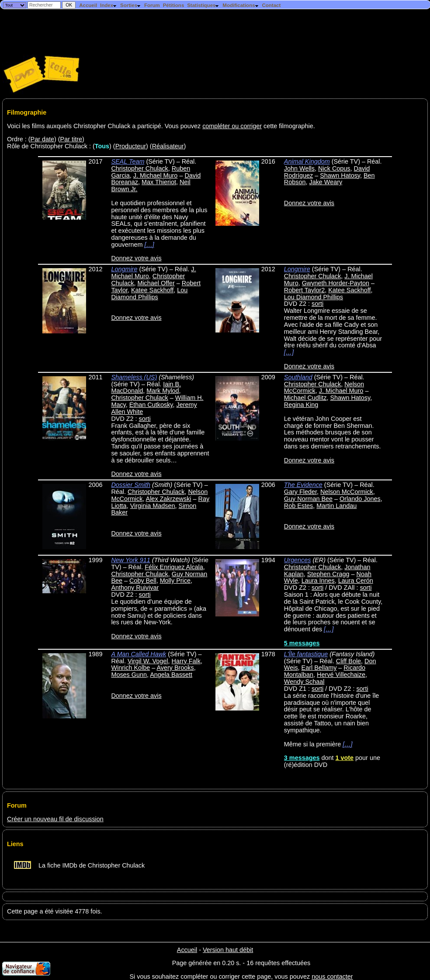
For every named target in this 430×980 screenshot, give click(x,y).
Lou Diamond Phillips (149, 294)
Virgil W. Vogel (148, 661)
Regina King (301, 405)
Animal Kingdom (307, 161)
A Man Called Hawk (139, 654)
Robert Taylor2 (304, 290)
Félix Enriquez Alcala (174, 567)
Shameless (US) (134, 377)
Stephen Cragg (328, 574)
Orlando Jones (360, 499)
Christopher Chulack (139, 168)
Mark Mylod (163, 391)
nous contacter (332, 976)
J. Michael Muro (156, 175)
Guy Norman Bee (308, 499)
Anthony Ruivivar (135, 588)
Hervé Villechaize (341, 675)
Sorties (131, 5)
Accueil (88, 5)
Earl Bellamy (319, 668)
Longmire (124, 269)
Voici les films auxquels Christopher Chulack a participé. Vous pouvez (105, 126)
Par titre (71, 139)
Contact (271, 5)
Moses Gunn (129, 675)
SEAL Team (128, 161)
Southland (298, 377)
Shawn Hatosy (340, 175)
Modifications (241, 5)
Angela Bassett (171, 675)
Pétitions (174, 5)
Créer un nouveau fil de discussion (55, 819)
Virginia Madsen (153, 506)
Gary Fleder (300, 492)
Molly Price (175, 581)
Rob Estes (298, 506)
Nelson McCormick (347, 492)
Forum (152, 5)
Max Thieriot (159, 182)
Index (109, 5)
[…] (149, 245)
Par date (42, 139)
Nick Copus (334, 168)
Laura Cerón (356, 581)
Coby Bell (143, 581)
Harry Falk (186, 661)
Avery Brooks (175, 668)
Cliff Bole (349, 661)
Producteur (131, 146)
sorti (317, 304)
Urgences (298, 560)
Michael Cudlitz (305, 398)
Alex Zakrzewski (169, 499)
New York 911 (130, 560)
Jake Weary (326, 182)
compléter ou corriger (232, 126)
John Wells (299, 168)
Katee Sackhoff (152, 290)
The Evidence (303, 485)
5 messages (302, 643)
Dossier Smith (131, 485)
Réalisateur (168, 146)
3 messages (302, 758)
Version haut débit (228, 950)
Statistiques (203, 5)
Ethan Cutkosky (151, 405)
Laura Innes (318, 581)
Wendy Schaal (304, 682)
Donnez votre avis (136, 258)
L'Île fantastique (306, 654)
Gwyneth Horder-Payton (336, 283)
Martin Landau (336, 506)
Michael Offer (156, 283)
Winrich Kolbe (130, 668)
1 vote (344, 758)
